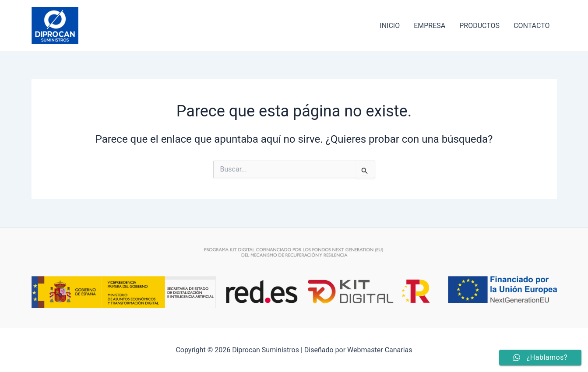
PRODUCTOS (479, 26)
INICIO (390, 26)
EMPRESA (430, 26)
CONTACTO (532, 26)
